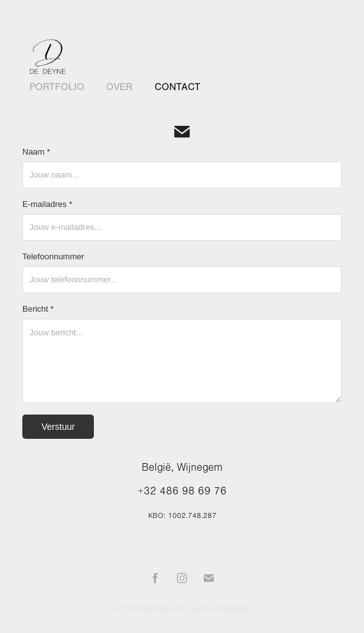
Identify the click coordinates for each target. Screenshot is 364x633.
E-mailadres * (47, 204)
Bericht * (38, 309)
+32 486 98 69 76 (182, 491)
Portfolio (57, 87)
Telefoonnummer (53, 257)
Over (119, 87)
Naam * (36, 152)
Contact (178, 87)
